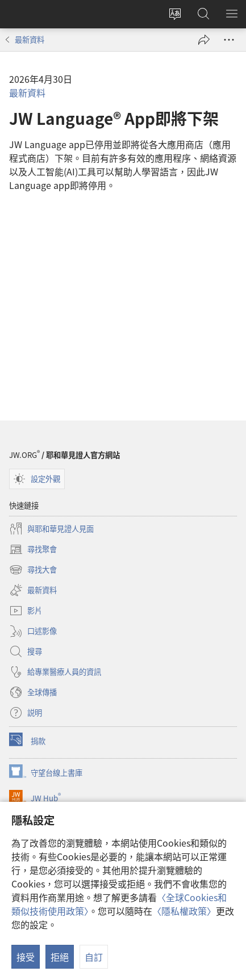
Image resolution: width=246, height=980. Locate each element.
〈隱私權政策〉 (184, 911)
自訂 (94, 957)
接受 (26, 957)
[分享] (204, 40)
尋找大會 (33, 570)
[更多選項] (229, 40)
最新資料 (30, 39)
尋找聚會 (33, 549)
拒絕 (60, 957)
